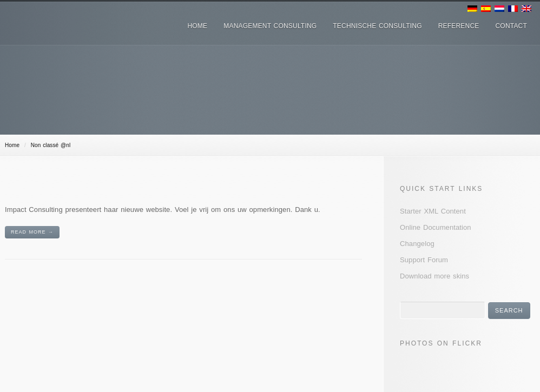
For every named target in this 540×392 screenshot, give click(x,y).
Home (12, 145)
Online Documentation (436, 227)
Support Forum (424, 260)
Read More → (32, 232)
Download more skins (434, 276)
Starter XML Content (433, 211)
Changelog (417, 244)
